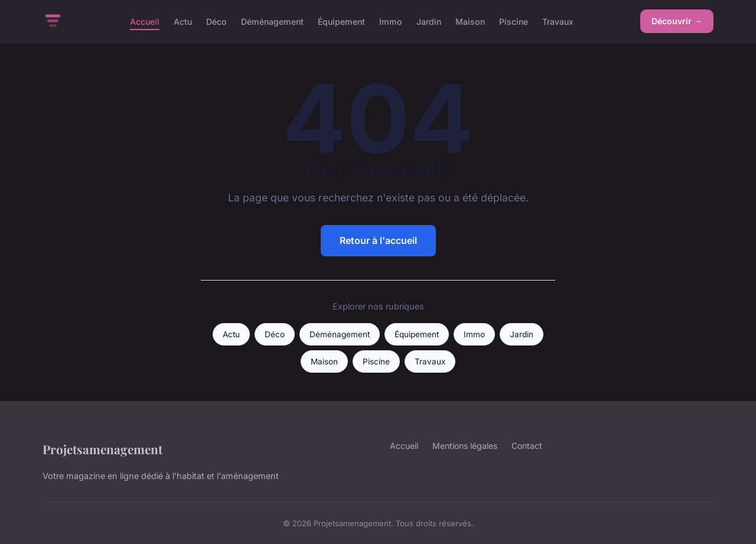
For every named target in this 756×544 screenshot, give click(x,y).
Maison (470, 21)
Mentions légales (465, 446)
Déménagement (272, 21)
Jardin (429, 21)
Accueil (145, 21)
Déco (216, 21)
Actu (183, 21)
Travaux (558, 21)
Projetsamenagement (102, 449)
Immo (391, 21)
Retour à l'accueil (378, 240)
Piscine (514, 21)
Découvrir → (677, 21)
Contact (527, 446)
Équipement (341, 21)
